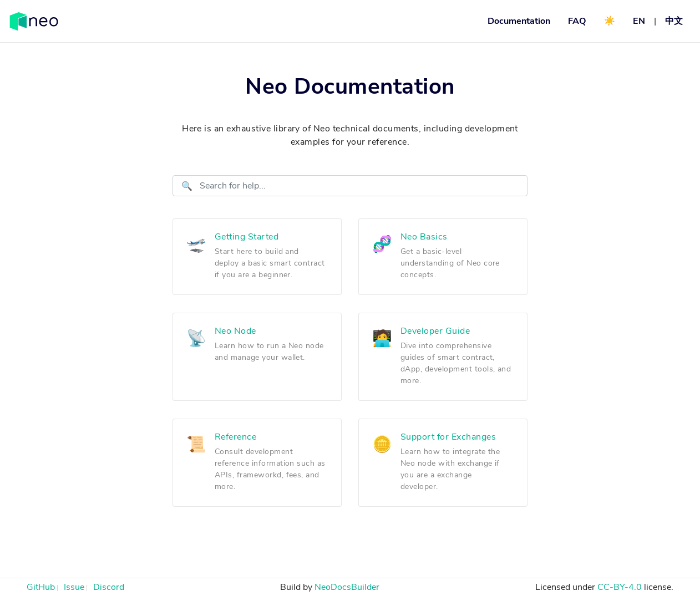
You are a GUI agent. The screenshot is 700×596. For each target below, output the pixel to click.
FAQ (577, 21)
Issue (74, 587)
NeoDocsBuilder (347, 587)
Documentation (519, 21)
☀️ (610, 21)
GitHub (41, 587)
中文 (674, 21)
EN (639, 21)
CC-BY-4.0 (620, 587)
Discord (109, 587)
